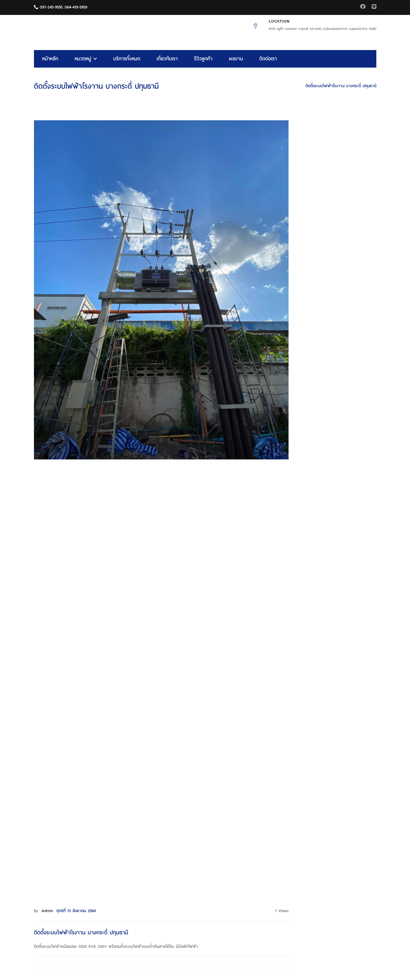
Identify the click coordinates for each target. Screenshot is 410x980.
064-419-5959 (76, 7)
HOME (293, 86)
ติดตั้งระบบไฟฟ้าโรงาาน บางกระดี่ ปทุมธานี (341, 86)
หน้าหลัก (50, 59)
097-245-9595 (48, 7)
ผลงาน (236, 59)
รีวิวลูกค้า (203, 59)
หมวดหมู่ (86, 59)
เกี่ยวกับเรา (167, 59)
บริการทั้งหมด (127, 59)
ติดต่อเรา (268, 59)
